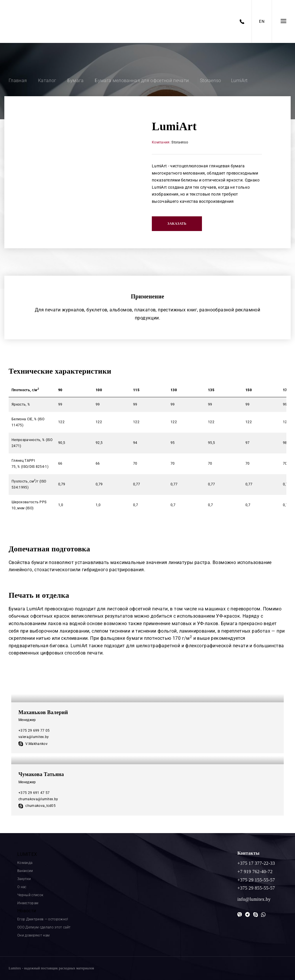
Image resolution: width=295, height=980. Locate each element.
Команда (25, 863)
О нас (22, 887)
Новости (27, 911)
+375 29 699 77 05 (34, 731)
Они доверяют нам (33, 935)
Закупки (24, 879)
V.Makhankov (33, 744)
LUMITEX (27, 854)
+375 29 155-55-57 (256, 880)
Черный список (30, 895)
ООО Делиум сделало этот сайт (44, 927)
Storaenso (180, 142)
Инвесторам (28, 903)
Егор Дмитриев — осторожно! (43, 919)
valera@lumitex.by (34, 737)
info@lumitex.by (254, 899)
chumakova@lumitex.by (38, 799)
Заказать (177, 224)
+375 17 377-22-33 (256, 863)
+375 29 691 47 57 (34, 793)
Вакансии (25, 871)
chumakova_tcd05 (37, 806)
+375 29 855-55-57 (256, 888)
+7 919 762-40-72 (255, 872)
